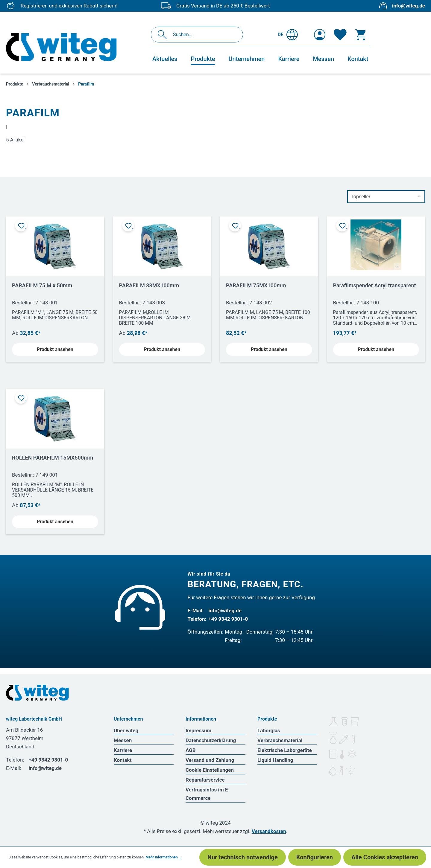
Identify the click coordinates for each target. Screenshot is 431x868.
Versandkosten (269, 831)
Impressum (198, 730)
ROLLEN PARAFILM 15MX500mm (53, 458)
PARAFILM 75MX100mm (256, 285)
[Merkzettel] (340, 35)
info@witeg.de (409, 6)
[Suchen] (164, 35)
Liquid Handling (275, 760)
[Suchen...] (203, 35)
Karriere (123, 750)
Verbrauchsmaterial (280, 740)
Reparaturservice (205, 780)
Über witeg (126, 730)
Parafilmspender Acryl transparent (375, 285)
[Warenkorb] (360, 35)
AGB (191, 750)
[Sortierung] (386, 197)
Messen (123, 740)
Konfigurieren (315, 857)
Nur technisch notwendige (243, 857)
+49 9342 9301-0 (228, 619)
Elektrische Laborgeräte (285, 750)
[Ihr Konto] (320, 35)
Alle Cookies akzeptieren (385, 857)
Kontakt (123, 760)
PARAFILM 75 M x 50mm (42, 285)
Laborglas (269, 730)
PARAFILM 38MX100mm (149, 285)
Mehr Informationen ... (164, 857)
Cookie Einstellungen (210, 770)
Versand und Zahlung (210, 760)
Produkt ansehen (55, 349)
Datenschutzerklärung (211, 740)
